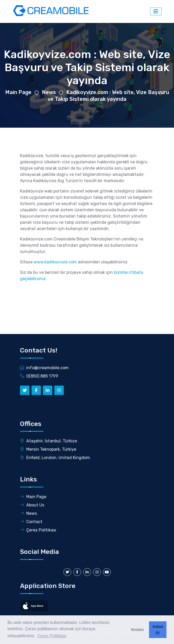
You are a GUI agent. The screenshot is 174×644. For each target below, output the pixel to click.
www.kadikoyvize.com (55, 262)
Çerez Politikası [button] (52, 636)
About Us (32, 505)
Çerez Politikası (38, 530)
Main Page (18, 92)
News (49, 92)
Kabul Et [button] (158, 630)
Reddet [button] (137, 630)
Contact (31, 522)
